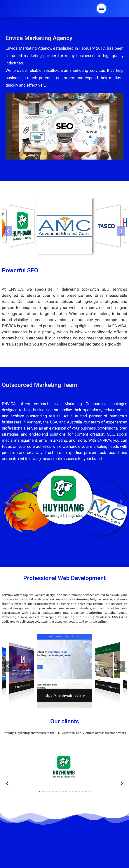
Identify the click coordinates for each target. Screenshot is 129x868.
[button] (10, 131)
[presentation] (8, 784)
